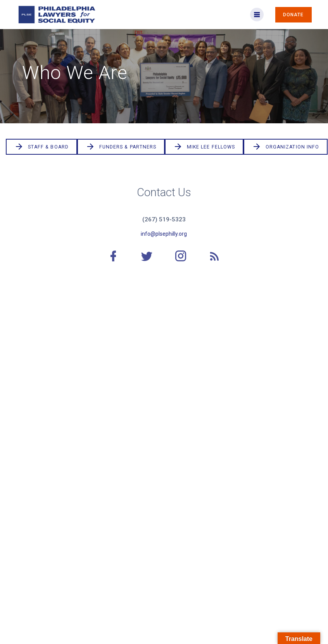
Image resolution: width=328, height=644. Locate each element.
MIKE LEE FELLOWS (204, 147)
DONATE (293, 15)
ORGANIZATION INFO (286, 147)
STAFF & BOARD (41, 147)
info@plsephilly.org (164, 234)
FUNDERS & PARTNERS (121, 147)
